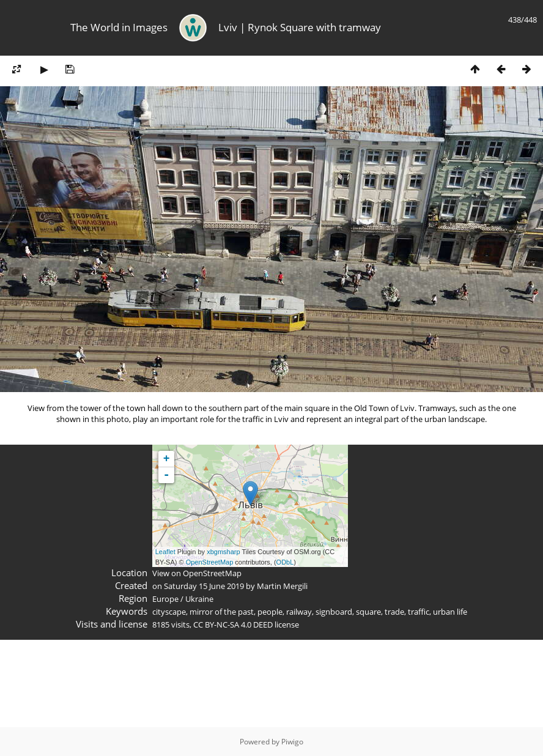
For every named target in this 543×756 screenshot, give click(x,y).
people (270, 612)
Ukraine (199, 599)
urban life (450, 612)
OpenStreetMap (210, 562)
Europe (165, 599)
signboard (334, 612)
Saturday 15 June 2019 (204, 586)
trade (394, 612)
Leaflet (165, 552)
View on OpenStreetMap (197, 573)
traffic (419, 612)
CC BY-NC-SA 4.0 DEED (233, 624)
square (368, 612)
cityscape (169, 612)
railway (299, 612)
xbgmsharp (223, 552)
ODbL (285, 562)
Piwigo (292, 742)
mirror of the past (222, 612)
